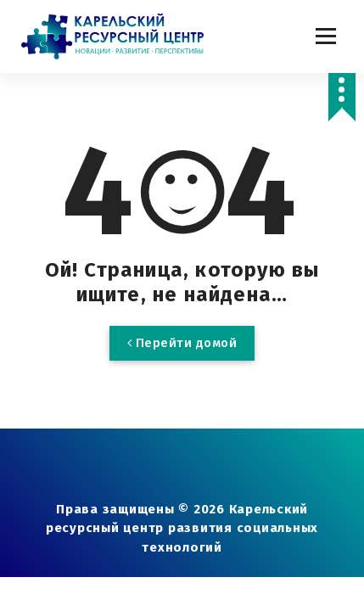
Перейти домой (182, 343)
